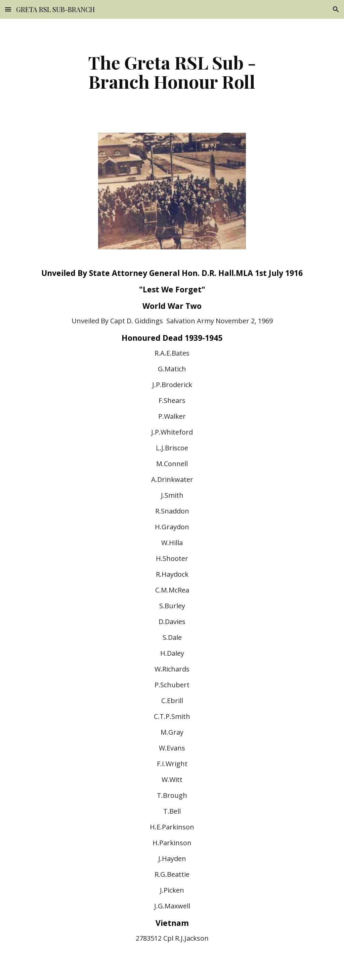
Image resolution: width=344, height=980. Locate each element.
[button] (8, 9)
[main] (172, 72)
